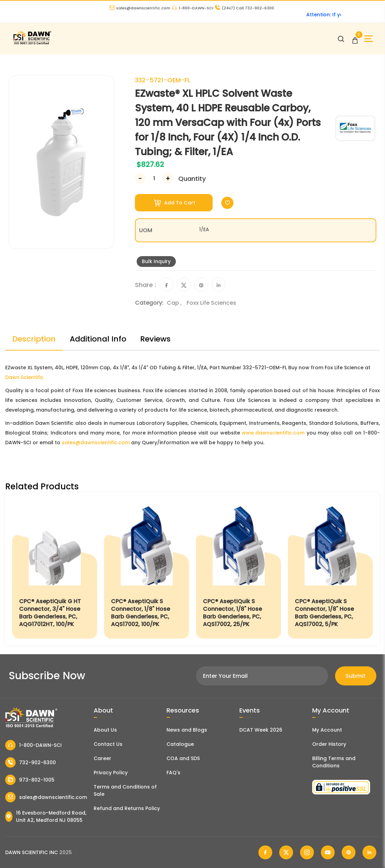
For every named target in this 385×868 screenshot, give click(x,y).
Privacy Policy (111, 773)
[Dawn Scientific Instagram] (307, 852)
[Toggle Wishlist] (227, 203)
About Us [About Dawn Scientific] (105, 730)
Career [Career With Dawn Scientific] (102, 758)
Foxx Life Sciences (211, 303)
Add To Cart (175, 203)
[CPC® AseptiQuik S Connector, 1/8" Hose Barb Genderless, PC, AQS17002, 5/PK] (330, 569)
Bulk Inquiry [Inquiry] (156, 261)
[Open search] (341, 39)
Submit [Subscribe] (356, 676)
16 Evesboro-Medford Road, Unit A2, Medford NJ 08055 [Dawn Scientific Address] (46, 816)
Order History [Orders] (329, 744)
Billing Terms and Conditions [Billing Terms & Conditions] (334, 762)
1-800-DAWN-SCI (193, 8)
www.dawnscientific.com (273, 433)
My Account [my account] (327, 730)
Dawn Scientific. (25, 377)
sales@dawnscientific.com (140, 8)
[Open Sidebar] (369, 39)
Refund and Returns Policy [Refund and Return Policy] (127, 808)
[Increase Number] (168, 178)
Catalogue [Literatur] (180, 744)
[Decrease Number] (140, 178)
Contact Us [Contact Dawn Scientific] (108, 744)
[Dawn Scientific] (32, 44)
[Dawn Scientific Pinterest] (349, 852)
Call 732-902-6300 (245, 8)
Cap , (175, 303)
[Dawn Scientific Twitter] (286, 852)
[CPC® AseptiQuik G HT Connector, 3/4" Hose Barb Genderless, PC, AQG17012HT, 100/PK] (55, 569)
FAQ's (173, 773)
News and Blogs (187, 730)
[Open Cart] (355, 39)
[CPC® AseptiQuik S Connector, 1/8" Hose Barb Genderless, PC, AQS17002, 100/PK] (147, 569)
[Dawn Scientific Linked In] (369, 852)
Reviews (155, 339)
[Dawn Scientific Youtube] (328, 852)
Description (34, 339)
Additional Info (98, 339)
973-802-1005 (30, 780)
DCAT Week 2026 (261, 730)
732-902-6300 (31, 762)
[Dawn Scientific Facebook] (265, 852)
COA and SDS (183, 758)
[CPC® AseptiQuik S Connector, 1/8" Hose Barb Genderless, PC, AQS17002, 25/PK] (238, 569)
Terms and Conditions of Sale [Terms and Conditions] (125, 790)
